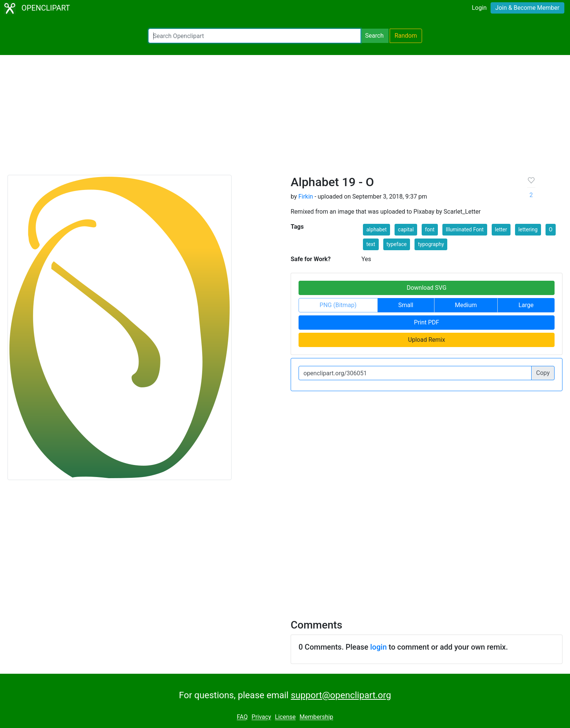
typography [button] (431, 244)
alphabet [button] (376, 229)
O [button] (551, 229)
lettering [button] (528, 229)
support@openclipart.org (341, 695)
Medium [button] (466, 305)
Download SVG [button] (427, 288)
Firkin (306, 197)
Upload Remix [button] (427, 340)
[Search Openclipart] (255, 36)
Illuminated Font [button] (465, 229)
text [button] (371, 244)
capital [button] (406, 229)
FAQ (242, 717)
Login (479, 8)
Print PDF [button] (427, 322)
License (285, 717)
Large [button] (526, 305)
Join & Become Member (527, 8)
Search (374, 36)
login (378, 647)
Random (406, 36)
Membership (316, 717)
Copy (543, 373)
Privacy (261, 717)
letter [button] (501, 229)
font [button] (430, 229)
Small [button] (406, 305)
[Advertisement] (285, 118)
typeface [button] (397, 244)
